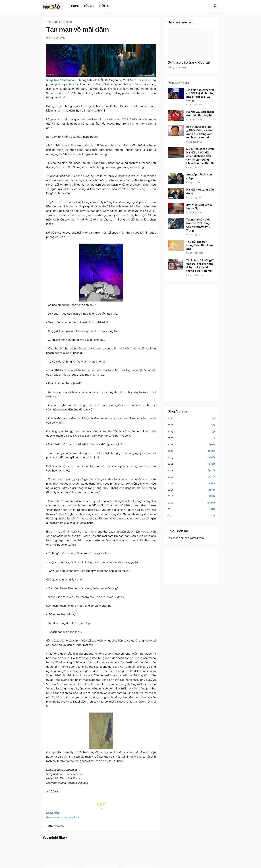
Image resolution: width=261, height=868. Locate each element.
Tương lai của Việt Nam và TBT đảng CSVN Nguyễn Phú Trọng (198, 225)
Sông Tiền (53, 813)
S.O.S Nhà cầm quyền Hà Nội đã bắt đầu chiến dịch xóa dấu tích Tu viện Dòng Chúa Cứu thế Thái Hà (200, 156)
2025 (191, 425)
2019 (191, 458)
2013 (191, 496)
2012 (191, 503)
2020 (191, 451)
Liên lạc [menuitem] (105, 6)
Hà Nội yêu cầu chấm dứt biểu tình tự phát (200, 114)
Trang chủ (52, 22)
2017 (191, 470)
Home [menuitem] (75, 6)
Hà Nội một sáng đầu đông (200, 191)
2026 (191, 419)
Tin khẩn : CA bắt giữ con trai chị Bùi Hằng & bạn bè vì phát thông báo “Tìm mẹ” (200, 266)
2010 (191, 516)
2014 (191, 490)
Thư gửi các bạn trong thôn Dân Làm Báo (200, 245)
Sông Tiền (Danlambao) (61, 80)
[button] (215, 6)
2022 (191, 438)
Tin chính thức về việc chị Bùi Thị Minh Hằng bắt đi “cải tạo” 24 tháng (200, 95)
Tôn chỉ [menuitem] (89, 6)
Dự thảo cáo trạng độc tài (189, 62)
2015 (191, 483)
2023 (191, 432)
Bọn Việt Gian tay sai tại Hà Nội (200, 207)
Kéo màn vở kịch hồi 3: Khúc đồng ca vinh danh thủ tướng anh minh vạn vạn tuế (200, 132)
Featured (66, 22)
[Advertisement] (191, 343)
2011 (191, 509)
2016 (191, 477)
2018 (191, 464)
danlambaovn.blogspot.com (64, 817)
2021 (191, 444)
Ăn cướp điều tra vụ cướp (199, 176)
